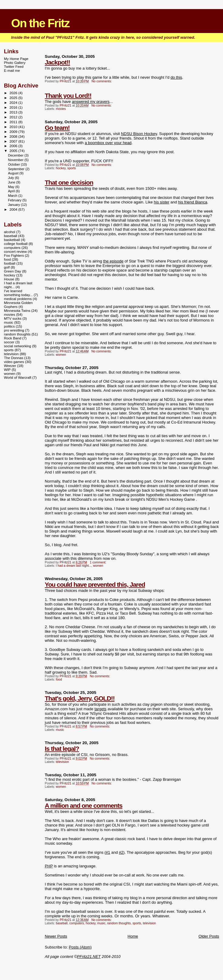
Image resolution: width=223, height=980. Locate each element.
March (13, 196)
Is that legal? (62, 749)
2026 (14, 93)
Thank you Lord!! (68, 96)
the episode (113, 261)
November (16, 160)
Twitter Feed (14, 66)
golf (7, 267)
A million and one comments (84, 805)
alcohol (10, 232)
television (62, 762)
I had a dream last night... (74, 566)
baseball (62, 923)
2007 (14, 141)
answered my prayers (91, 102)
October (14, 164)
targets (100, 709)
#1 (108, 852)
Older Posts (209, 936)
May (11, 187)
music (60, 730)
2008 (14, 136)
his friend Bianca (193, 202)
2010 (14, 127)
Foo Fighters (14, 255)
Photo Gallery (15, 63)
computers (77, 923)
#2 (121, 852)
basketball (12, 240)
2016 (14, 107)
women (61, 355)
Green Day (13, 271)
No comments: (102, 81)
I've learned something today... (18, 293)
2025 (14, 98)
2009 (14, 132)
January (14, 205)
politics (9, 326)
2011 (14, 122)
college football (16, 244)
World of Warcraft (18, 377)
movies (61, 109)
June (12, 182)
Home (133, 936)
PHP (49, 866)
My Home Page (16, 59)
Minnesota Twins (17, 310)
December (16, 155)
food (59, 680)
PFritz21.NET (89, 957)
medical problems (18, 299)
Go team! (57, 128)
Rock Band (13, 338)
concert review (15, 251)
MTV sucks (13, 318)
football (10, 263)
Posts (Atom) (80, 947)
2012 (14, 117)
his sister (161, 202)
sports (71, 168)
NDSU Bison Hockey (139, 134)
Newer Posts (56, 936)
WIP (7, 370)
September (17, 169)
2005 (14, 151)
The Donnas (14, 358)
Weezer (10, 366)
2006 (14, 146)
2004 (14, 209)
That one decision (69, 182)
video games (14, 362)
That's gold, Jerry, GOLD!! (80, 698)
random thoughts (119, 923)
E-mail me (12, 70)
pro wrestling (14, 330)
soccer (9, 342)
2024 (14, 102)
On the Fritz (40, 23)
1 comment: (98, 562)
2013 (14, 112)
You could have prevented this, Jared (95, 584)
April (12, 191)
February (15, 200)
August (14, 173)
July (11, 178)
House (9, 279)
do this (176, 77)
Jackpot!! (57, 62)
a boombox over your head (108, 143)
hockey (61, 168)
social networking (18, 346)
